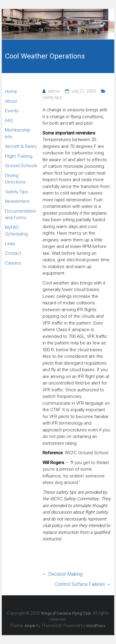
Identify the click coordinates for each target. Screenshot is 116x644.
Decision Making (62, 574)
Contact (13, 253)
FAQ (9, 121)
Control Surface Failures (83, 584)
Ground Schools (21, 166)
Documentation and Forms (21, 215)
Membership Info (18, 133)
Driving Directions (15, 179)
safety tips (52, 97)
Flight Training (19, 156)
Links (10, 244)
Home (11, 91)
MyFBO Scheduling (16, 231)
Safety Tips (17, 192)
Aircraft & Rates (21, 146)
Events (12, 111)
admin (54, 91)
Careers (13, 263)
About (11, 101)
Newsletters (17, 201)
